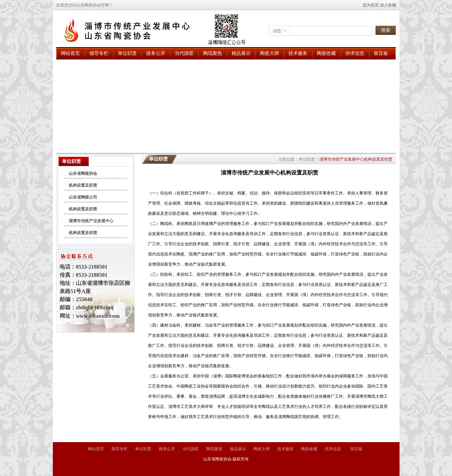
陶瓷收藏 (326, 53)
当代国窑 (184, 53)
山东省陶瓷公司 (83, 197)
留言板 (381, 53)
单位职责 (127, 53)
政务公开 (156, 53)
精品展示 (241, 53)
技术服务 (298, 53)
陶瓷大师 (270, 53)
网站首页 (70, 53)
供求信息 (355, 53)
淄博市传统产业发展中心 (91, 221)
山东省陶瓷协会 (83, 173)
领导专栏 (99, 53)
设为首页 (371, 5)
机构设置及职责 (83, 185)
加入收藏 (388, 5)
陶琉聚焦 (213, 53)
